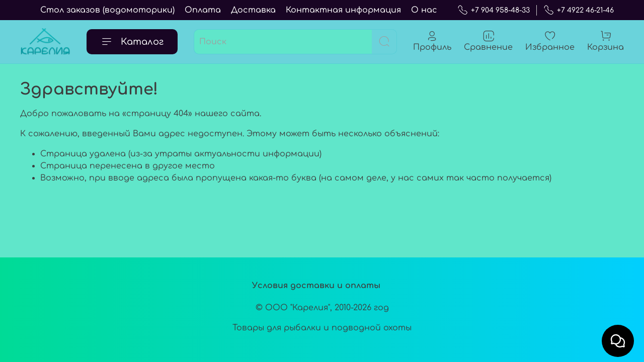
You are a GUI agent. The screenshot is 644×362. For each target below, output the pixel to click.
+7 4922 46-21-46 (579, 10)
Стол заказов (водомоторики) (107, 10)
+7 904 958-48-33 (494, 10)
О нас (424, 10)
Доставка (253, 10)
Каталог (132, 42)
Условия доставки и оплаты (316, 286)
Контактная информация (343, 10)
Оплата (203, 10)
